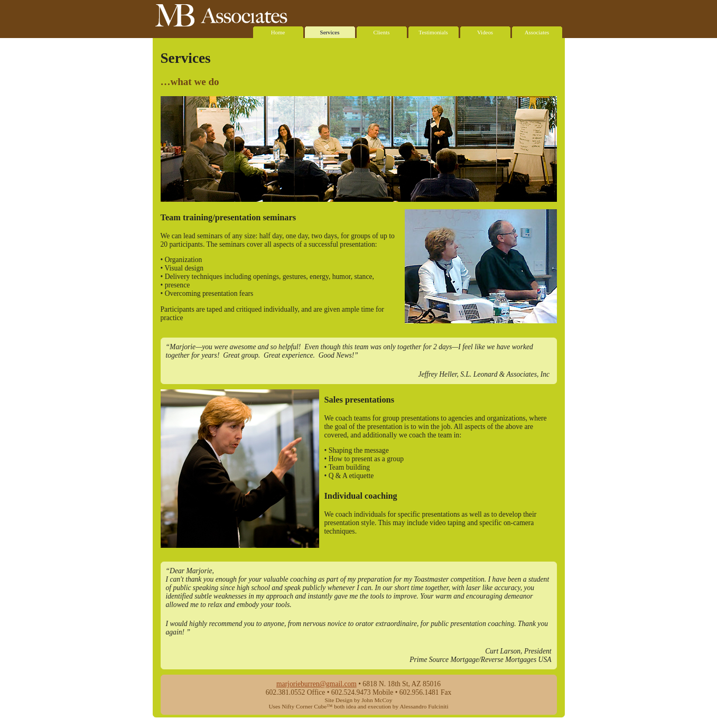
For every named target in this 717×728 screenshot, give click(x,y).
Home (278, 31)
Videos (485, 31)
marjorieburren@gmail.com (316, 684)
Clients (382, 31)
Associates (537, 31)
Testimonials (434, 31)
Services (330, 31)
